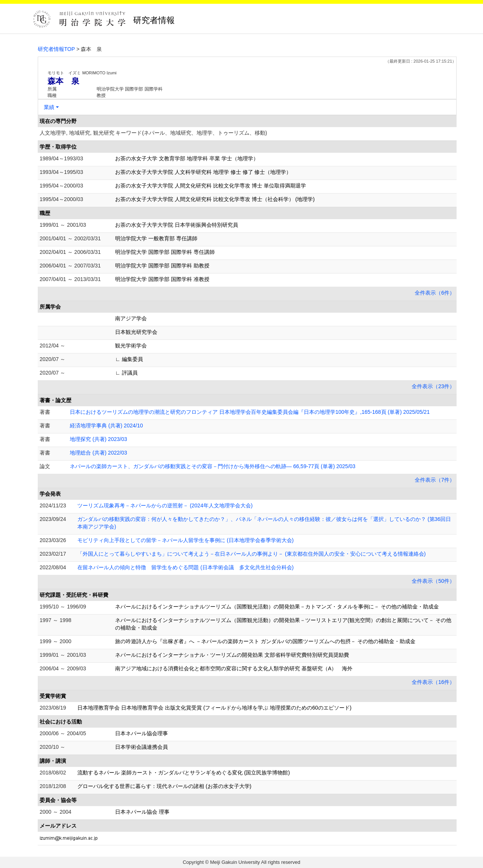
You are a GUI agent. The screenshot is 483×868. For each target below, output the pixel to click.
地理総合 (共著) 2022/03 (98, 453)
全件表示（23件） (433, 386)
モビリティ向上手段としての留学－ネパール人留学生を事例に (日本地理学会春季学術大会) (185, 540)
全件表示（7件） (435, 480)
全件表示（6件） (435, 293)
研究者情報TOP (56, 49)
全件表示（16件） (433, 682)
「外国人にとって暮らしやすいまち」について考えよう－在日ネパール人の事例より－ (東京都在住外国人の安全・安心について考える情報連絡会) (251, 554)
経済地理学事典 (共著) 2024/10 (106, 426)
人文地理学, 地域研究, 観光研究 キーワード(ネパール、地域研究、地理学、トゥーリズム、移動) (153, 133)
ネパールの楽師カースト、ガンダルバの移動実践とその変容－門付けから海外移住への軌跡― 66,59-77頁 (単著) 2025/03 (213, 466)
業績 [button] (49, 107)
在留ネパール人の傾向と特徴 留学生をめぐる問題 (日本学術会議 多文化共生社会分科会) (185, 567)
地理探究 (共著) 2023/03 (98, 439)
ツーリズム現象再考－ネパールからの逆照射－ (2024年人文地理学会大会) (165, 505)
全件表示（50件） (433, 581)
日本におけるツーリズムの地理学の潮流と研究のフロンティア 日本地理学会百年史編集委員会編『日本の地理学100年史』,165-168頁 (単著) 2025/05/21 (250, 412)
